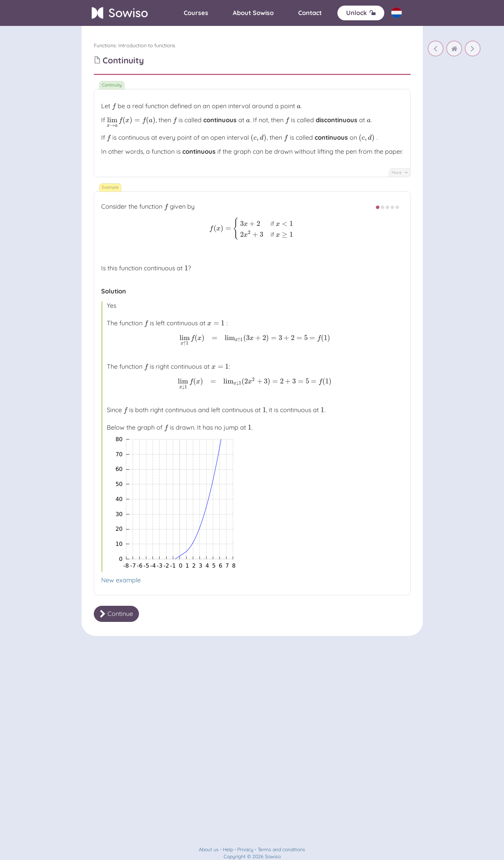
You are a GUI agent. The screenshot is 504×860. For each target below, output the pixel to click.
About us (209, 849)
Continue (116, 614)
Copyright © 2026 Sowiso (252, 856)
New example (121, 580)
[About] (253, 13)
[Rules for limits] (436, 48)
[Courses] (196, 13)
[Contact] (310, 13)
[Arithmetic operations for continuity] (473, 48)
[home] (454, 48)
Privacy (245, 849)
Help (228, 849)
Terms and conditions (281, 849)
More (400, 172)
